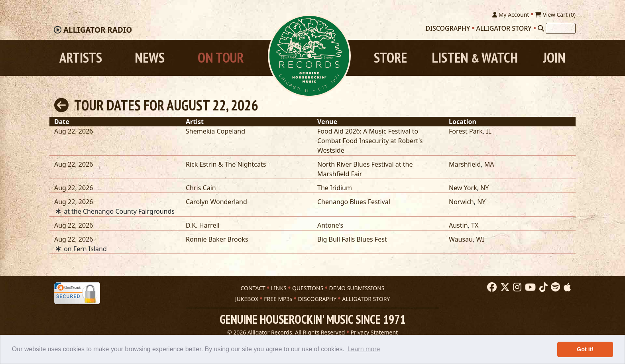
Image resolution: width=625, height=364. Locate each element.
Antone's (330, 225)
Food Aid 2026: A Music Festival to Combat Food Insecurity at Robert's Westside (370, 141)
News (150, 58)
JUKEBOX (247, 299)
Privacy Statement (374, 332)
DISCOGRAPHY (317, 299)
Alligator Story (504, 28)
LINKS (279, 288)
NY (484, 188)
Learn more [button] (364, 349)
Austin (458, 225)
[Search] (541, 28)
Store (390, 58)
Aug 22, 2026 (74, 131)
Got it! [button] (585, 349)
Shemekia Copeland (215, 131)
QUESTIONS (308, 288)
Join (554, 58)
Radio (98, 30)
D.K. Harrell (203, 225)
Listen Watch (475, 58)
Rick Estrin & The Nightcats (226, 164)
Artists (81, 58)
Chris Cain (201, 188)
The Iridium (335, 188)
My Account (511, 15)
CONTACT (253, 288)
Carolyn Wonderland (216, 202)
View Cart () (555, 15)
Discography (448, 28)
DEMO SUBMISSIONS (357, 288)
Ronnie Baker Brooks (217, 239)
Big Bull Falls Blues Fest (352, 239)
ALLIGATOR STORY (366, 299)
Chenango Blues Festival (354, 202)
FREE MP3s (278, 299)
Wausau (461, 239)
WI (480, 239)
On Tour (221, 58)
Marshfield (465, 164)
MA (489, 164)
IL (489, 131)
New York (463, 188)
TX (475, 225)
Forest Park (466, 131)
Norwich (461, 202)
